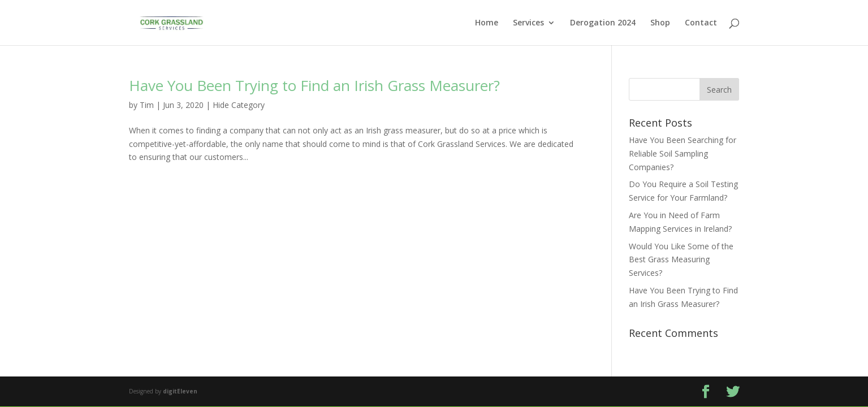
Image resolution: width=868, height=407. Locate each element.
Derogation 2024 (603, 23)
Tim (147, 105)
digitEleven (180, 391)
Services (528, 23)
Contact (701, 23)
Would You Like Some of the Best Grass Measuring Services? (681, 260)
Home (487, 23)
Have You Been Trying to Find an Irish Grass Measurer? (314, 85)
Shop (660, 23)
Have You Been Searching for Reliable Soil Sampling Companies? (683, 153)
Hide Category (239, 105)
